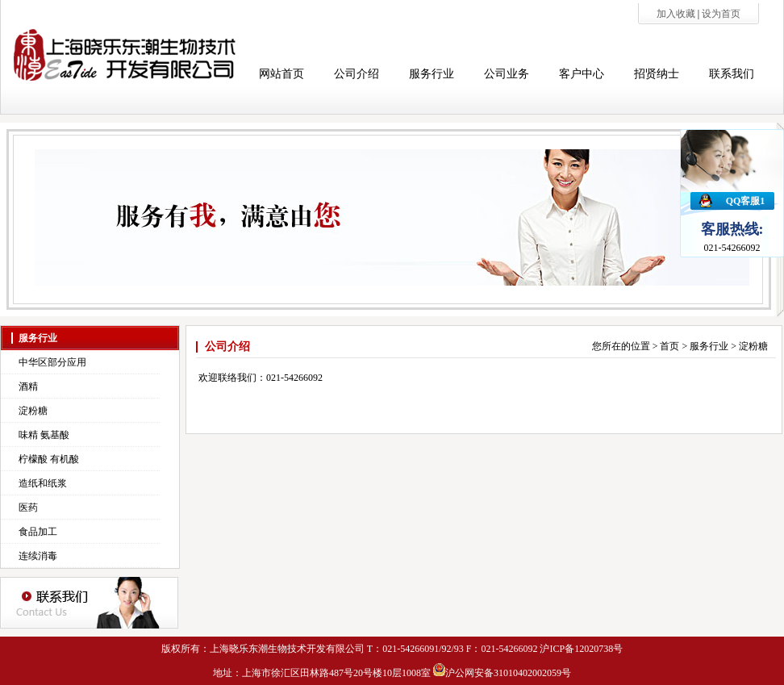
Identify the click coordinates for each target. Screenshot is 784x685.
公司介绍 (357, 74)
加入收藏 (677, 14)
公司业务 (507, 74)
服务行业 (432, 74)
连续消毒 (38, 556)
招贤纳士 (657, 74)
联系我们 (732, 74)
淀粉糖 (33, 411)
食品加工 (38, 532)
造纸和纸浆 (43, 483)
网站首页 (281, 74)
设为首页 (721, 14)
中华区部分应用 (52, 362)
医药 (28, 507)
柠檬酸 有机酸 (49, 459)
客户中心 (582, 74)
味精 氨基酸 (44, 435)
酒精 (28, 386)
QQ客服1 (746, 201)
